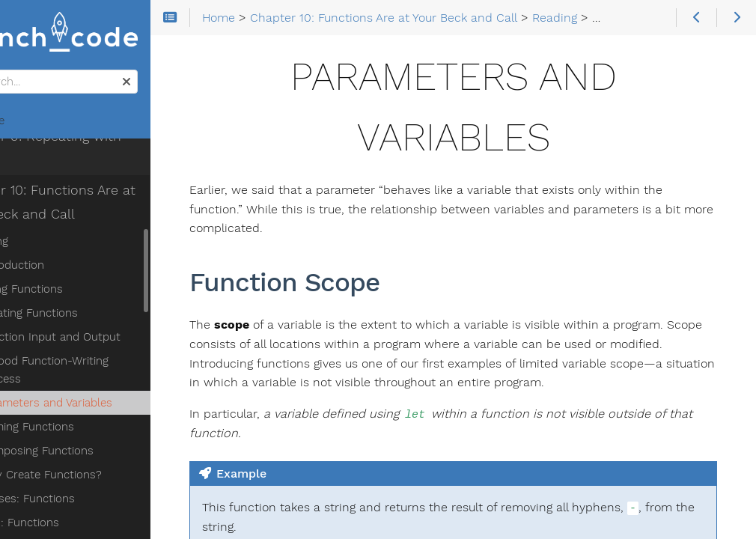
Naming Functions (83, 365)
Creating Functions (85, 269)
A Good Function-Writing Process (124, 317)
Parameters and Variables (103, 341)
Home (37, 124)
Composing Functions (93, 389)
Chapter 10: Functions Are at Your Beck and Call (102, 158)
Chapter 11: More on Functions (108, 499)
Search (13, 74)
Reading (45, 197)
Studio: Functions (70, 460)
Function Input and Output (107, 293)
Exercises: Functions (78, 436)
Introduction (68, 221)
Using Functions (78, 245)
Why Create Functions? (97, 412)
